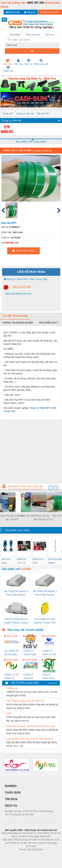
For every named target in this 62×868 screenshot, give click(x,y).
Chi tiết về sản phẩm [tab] (15, 316)
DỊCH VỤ (11, 806)
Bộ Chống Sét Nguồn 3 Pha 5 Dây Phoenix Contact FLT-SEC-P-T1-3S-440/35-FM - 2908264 (45, 593)
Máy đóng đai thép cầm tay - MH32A (12, 517)
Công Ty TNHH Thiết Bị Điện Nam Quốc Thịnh (49, 677)
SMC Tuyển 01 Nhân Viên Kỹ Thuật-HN (25, 701)
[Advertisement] (31, 450)
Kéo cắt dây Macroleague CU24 (43, 517)
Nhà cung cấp (41, 62)
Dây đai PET (43, 114)
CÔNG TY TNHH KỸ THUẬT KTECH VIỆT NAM (30, 677)
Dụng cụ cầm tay (25, 114)
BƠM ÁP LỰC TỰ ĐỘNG (22, 561)
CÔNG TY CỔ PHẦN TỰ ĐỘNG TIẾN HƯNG (12, 677)
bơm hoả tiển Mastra (55, 561)
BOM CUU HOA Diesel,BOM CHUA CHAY (39, 561)
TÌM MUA (11, 799)
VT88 (9, 713)
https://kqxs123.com (47, 854)
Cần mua (18, 62)
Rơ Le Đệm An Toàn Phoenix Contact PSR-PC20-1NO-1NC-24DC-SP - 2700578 (45, 621)
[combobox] (32, 45)
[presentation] (51, 488)
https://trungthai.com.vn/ (18, 294)
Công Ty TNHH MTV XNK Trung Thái (25, 279)
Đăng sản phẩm (50, 12)
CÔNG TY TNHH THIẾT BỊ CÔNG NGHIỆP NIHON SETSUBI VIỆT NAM (30, 653)
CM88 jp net (12, 688)
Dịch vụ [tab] (50, 35)
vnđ (16, 243)
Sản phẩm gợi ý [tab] (48, 323)
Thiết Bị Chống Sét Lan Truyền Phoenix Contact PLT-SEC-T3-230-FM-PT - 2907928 (16, 621)
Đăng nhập (13, 12)
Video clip (8, 69)
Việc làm (8, 62)
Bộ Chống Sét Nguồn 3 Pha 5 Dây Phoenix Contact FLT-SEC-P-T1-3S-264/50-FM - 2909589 (16, 593)
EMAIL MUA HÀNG (23, 251)
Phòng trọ (10, 854)
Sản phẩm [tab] (15, 35)
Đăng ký (30, 12)
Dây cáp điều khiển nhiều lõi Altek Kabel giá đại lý (30, 739)
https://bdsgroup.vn (27, 854)
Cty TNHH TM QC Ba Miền (12, 653)
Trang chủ (8, 114)
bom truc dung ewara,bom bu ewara (7, 561)
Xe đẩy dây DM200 (28, 516)
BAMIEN (11, 786)
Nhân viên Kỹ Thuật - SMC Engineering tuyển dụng (31, 726)
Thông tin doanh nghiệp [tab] (18, 323)
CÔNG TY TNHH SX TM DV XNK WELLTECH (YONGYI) (49, 653)
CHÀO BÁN (13, 793)
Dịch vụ (29, 62)
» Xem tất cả (52, 683)
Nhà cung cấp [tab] (33, 35)
